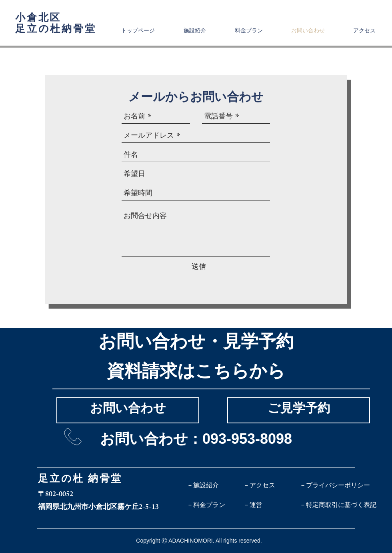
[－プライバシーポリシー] (335, 485)
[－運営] (271, 505)
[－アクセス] (271, 485)
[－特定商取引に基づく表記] (338, 505)
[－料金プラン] (215, 505)
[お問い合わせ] (128, 410)
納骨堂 (105, 480)
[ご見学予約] (299, 410)
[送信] (199, 267)
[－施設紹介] (215, 485)
